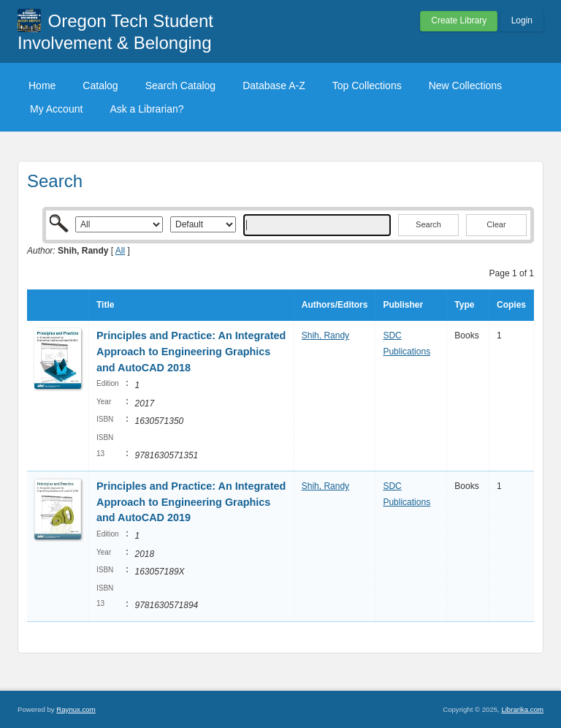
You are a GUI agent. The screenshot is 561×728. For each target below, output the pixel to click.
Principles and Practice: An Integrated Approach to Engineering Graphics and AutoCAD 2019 (191, 502)
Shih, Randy (325, 335)
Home (42, 86)
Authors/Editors (335, 305)
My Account (56, 109)
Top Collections (367, 86)
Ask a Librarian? (146, 109)
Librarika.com (522, 709)
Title (105, 305)
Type (464, 305)
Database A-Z (274, 86)
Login (522, 20)
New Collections (465, 86)
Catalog (100, 86)
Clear (496, 224)
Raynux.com (76, 709)
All (120, 251)
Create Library (459, 20)
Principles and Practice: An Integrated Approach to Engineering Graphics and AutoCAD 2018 (191, 351)
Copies (511, 305)
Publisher (403, 305)
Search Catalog (181, 86)
